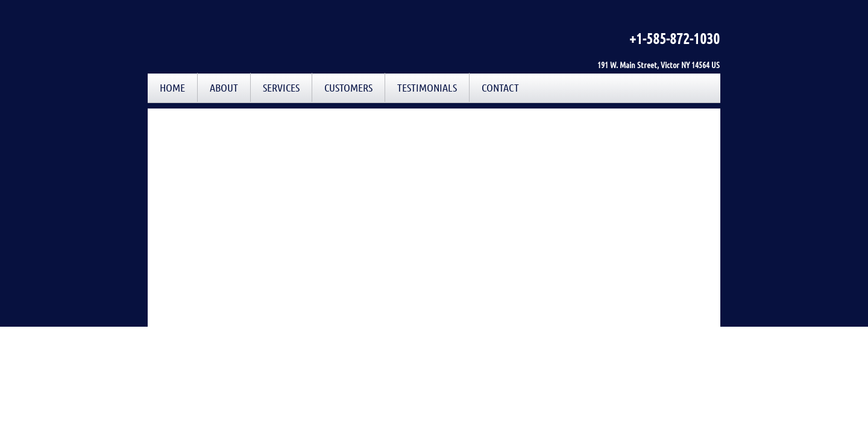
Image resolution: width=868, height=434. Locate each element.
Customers (348, 87)
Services (281, 87)
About (224, 87)
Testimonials (427, 87)
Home (172, 87)
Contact (500, 87)
